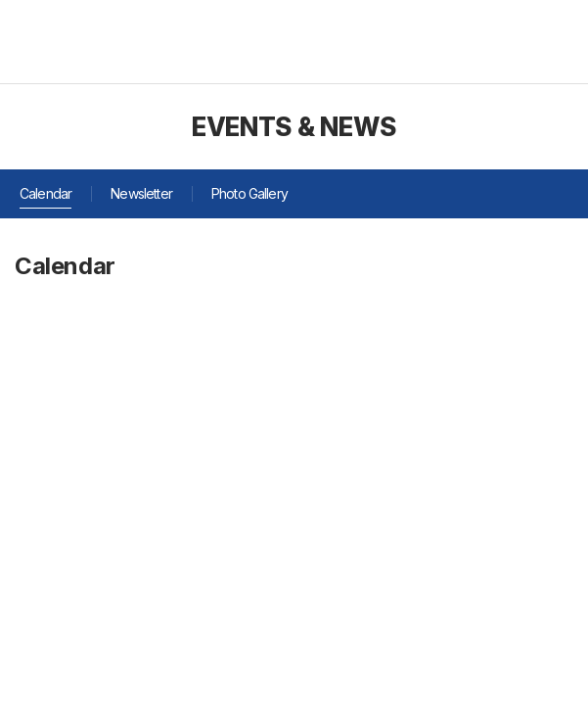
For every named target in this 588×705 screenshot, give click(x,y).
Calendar (45, 193)
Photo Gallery (249, 193)
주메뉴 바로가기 (0, 0)
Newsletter (141, 193)
